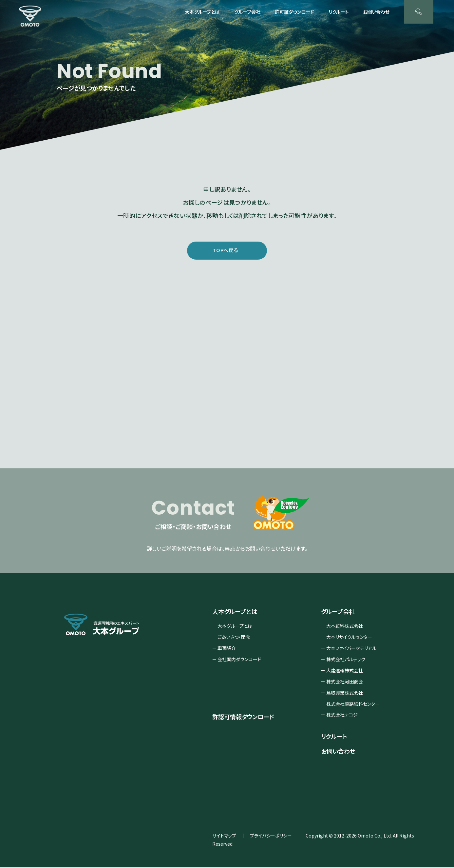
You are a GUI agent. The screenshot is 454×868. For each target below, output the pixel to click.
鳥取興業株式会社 (345, 694)
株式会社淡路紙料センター (353, 705)
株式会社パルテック (346, 661)
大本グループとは (235, 627)
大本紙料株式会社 (345, 627)
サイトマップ (224, 837)
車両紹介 (227, 649)
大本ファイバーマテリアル (351, 649)
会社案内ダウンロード (239, 661)
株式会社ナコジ (342, 716)
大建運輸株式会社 (345, 672)
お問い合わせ (376, 12)
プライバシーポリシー (271, 837)
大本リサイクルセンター (349, 638)
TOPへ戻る (226, 250)
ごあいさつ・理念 (234, 638)
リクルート (339, 12)
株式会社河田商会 (345, 683)
